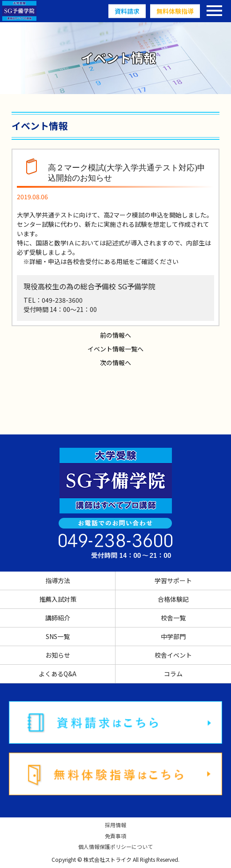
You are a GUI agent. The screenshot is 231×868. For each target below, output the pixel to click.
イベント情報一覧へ (115, 349)
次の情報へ (115, 363)
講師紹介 (58, 618)
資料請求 (127, 11)
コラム (173, 674)
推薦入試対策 (58, 599)
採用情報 (115, 825)
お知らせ (58, 655)
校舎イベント (173, 655)
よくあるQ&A (58, 674)
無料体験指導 (175, 11)
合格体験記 (173, 599)
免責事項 (115, 836)
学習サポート (173, 580)
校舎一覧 (173, 618)
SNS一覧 (58, 636)
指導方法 (58, 580)
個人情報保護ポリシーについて (115, 847)
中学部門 (173, 636)
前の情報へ (115, 335)
